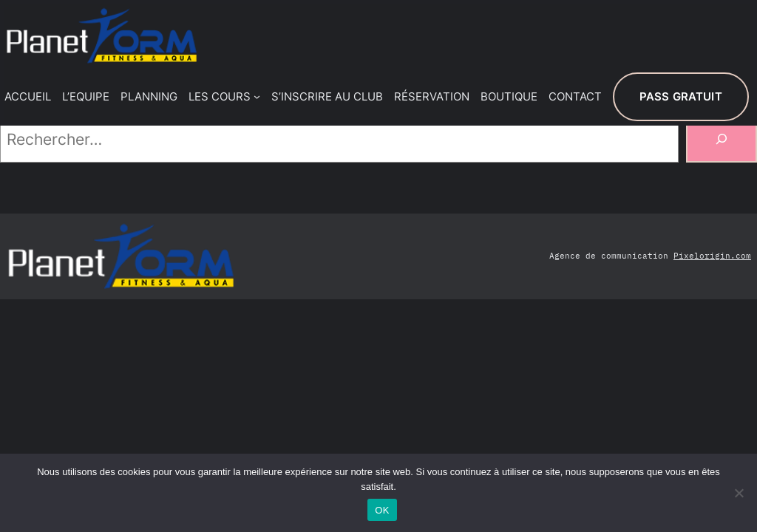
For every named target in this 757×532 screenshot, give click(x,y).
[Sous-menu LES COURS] (257, 96)
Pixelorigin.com (712, 256)
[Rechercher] (722, 139)
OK (382, 510)
